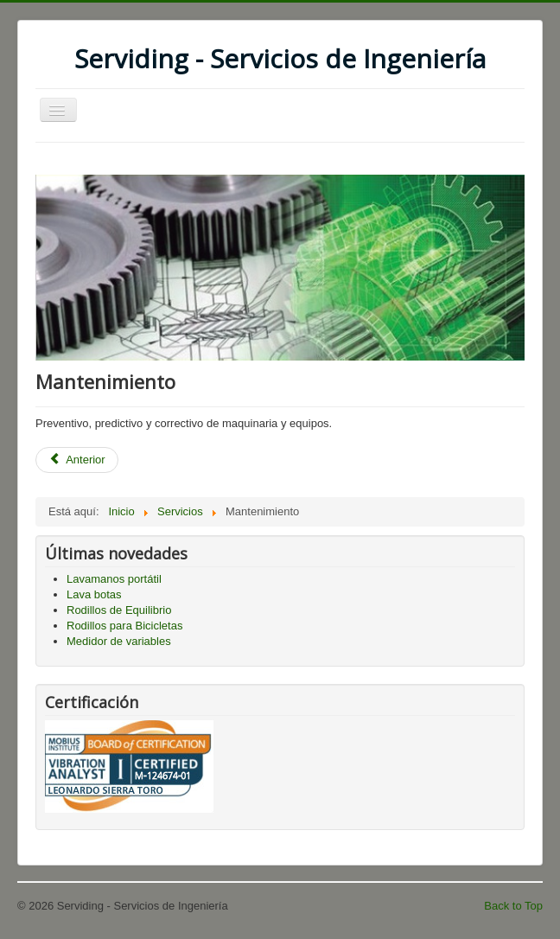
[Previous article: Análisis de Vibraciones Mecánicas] (77, 460)
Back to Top (513, 906)
